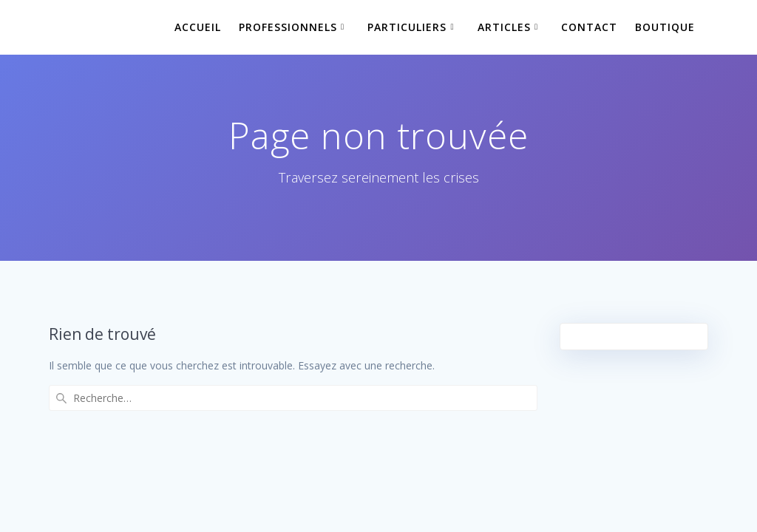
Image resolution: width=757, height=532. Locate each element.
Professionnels (288, 27)
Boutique (665, 27)
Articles (504, 27)
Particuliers (407, 27)
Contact (589, 27)
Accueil (198, 27)
